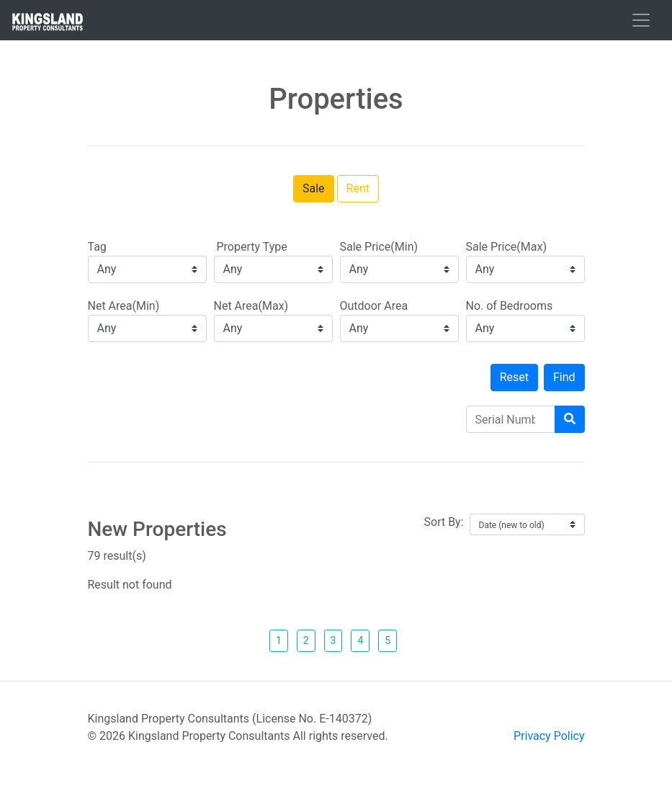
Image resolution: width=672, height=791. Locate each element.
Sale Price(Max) (506, 247)
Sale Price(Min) (379, 247)
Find (564, 377)
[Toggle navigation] (641, 20)
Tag (97, 247)
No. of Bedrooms (510, 306)
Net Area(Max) (251, 306)
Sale (314, 188)
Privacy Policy (549, 736)
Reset (514, 377)
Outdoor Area (374, 306)
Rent (358, 188)
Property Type (251, 247)
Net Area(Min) (124, 306)
